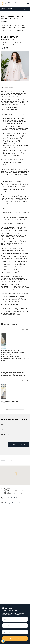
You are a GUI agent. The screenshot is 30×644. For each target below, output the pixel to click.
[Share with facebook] (2, 48)
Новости (10, 8)
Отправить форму (15, 639)
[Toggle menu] (28, 3)
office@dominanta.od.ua (14, 504)
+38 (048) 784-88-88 (12, 499)
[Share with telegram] (7, 48)
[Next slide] (27, 331)
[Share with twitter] (5, 48)
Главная (3, 8)
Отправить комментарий (18, 445)
